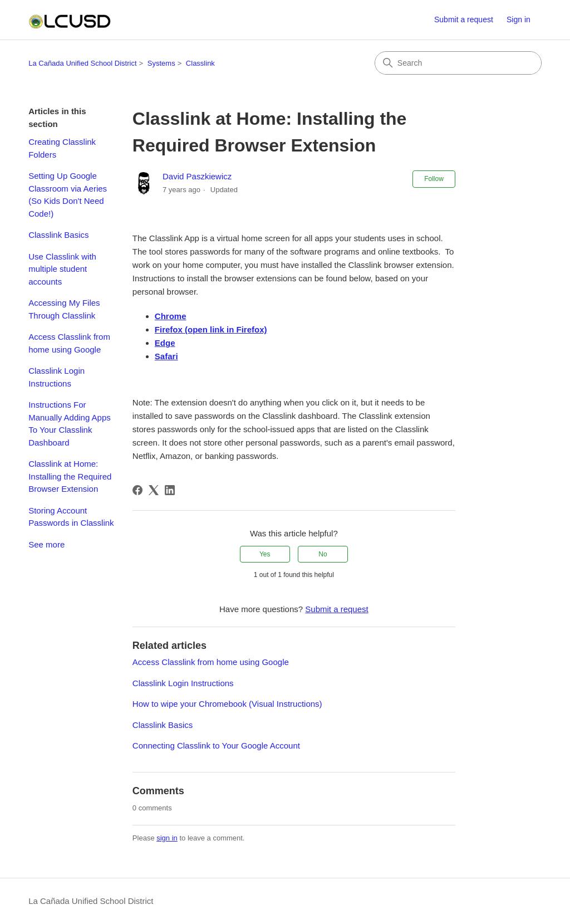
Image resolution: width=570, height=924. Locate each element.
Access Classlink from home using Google (69, 343)
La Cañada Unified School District (82, 63)
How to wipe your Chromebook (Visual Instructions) (227, 704)
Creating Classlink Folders (62, 148)
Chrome (171, 316)
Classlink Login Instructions (56, 377)
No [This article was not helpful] (323, 554)
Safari (166, 356)
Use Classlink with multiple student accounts (62, 269)
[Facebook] (137, 490)
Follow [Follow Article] (434, 179)
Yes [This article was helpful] (265, 554)
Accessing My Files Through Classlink (64, 309)
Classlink (200, 63)
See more (46, 544)
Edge (165, 343)
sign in (167, 838)
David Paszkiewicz (197, 176)
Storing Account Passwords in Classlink (71, 517)
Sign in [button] (519, 19)
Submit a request (464, 19)
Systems (161, 63)
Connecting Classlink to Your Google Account (216, 745)
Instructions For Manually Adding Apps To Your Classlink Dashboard (70, 424)
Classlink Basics (58, 235)
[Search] (458, 63)
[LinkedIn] (170, 490)
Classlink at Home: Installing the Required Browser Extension (70, 476)
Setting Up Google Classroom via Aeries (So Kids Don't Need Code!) (68, 195)
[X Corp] (154, 490)
